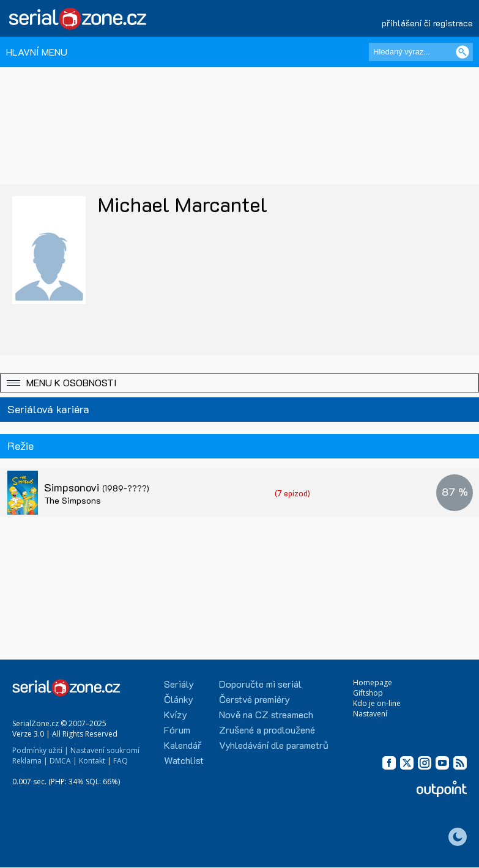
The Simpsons (72, 500)
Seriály (179, 684)
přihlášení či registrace (427, 23)
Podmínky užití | (40, 750)
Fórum (177, 730)
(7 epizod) (292, 493)
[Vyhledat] (462, 52)
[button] (239, 383)
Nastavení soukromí (105, 750)
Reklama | (30, 761)
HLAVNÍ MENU (37, 52)
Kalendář (183, 745)
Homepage (373, 682)
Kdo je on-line (377, 703)
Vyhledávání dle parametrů (274, 745)
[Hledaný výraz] (421, 52)
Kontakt (92, 761)
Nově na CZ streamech (266, 714)
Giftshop (368, 693)
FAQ (121, 761)
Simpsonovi (97, 487)
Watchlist (184, 760)
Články (179, 699)
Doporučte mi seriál (260, 684)
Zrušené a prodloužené (267, 730)
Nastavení (370, 714)
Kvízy (176, 714)
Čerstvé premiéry (254, 699)
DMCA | (63, 761)
